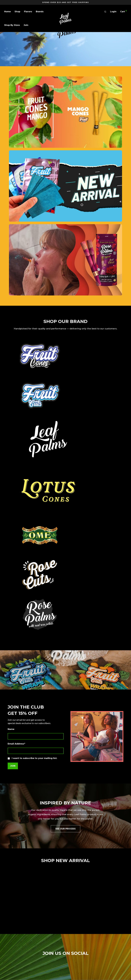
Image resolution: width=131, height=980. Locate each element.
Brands (40, 12)
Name (11, 729)
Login (113, 12)
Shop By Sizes (12, 25)
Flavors (28, 12)
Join (26, 25)
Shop (17, 12)
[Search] (105, 12)
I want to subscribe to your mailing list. (32, 758)
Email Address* (16, 744)
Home (7, 12)
